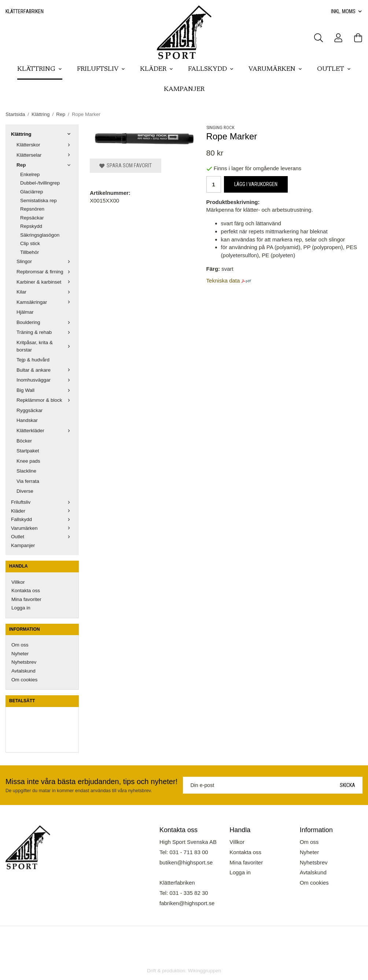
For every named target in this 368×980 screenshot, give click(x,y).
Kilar (45, 292)
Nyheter (20, 654)
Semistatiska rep (38, 201)
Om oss (20, 645)
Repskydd (31, 226)
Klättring (40, 69)
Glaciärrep (32, 192)
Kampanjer (184, 90)
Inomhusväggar (45, 380)
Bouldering (45, 322)
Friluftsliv (101, 69)
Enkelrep (30, 174)
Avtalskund (23, 671)
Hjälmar (25, 312)
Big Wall (45, 390)
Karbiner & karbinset (45, 282)
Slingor (45, 261)
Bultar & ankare (45, 370)
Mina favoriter (26, 599)
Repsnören (32, 209)
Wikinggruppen (205, 971)
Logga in (21, 608)
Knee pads (28, 461)
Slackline (26, 471)
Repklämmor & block (45, 400)
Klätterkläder (45, 431)
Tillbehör (30, 252)
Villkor (18, 582)
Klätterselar (45, 155)
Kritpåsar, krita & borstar (45, 346)
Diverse (25, 491)
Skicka (347, 785)
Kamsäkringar (45, 302)
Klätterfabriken (25, 11)
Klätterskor (45, 145)
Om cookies (24, 680)
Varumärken (275, 69)
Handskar (27, 420)
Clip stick (30, 243)
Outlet (334, 69)
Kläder (157, 69)
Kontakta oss (26, 591)
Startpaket (28, 451)
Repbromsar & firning (45, 272)
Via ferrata (28, 481)
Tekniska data (223, 280)
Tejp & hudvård (33, 360)
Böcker (24, 441)
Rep (45, 165)
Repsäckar (32, 218)
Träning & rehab (45, 332)
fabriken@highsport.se (187, 903)
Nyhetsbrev (24, 662)
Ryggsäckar (30, 410)
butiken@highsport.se (186, 862)
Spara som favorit (126, 165)
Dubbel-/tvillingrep (40, 183)
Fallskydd (211, 69)
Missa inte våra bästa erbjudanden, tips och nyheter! (91, 782)
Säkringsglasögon (40, 235)
